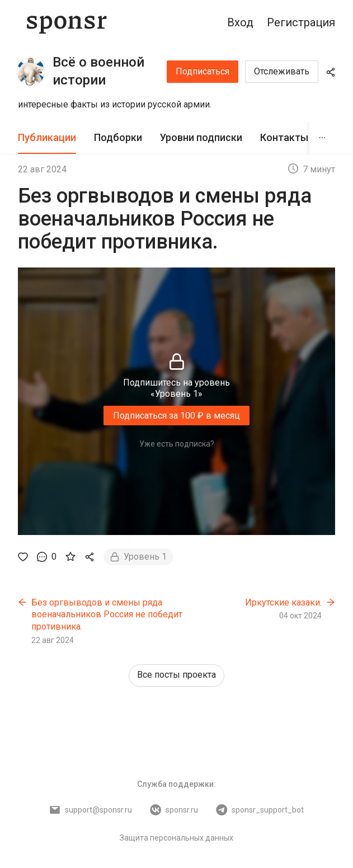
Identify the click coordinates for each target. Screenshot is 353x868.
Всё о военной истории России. (98, 80)
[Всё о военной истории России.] (31, 72)
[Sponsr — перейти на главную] (67, 22)
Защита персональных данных (176, 838)
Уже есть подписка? (177, 444)
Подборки (118, 137)
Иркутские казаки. (283, 602)
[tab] (47, 138)
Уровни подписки (201, 137)
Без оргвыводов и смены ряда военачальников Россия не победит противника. (107, 614)
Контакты (284, 137)
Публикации (47, 137)
